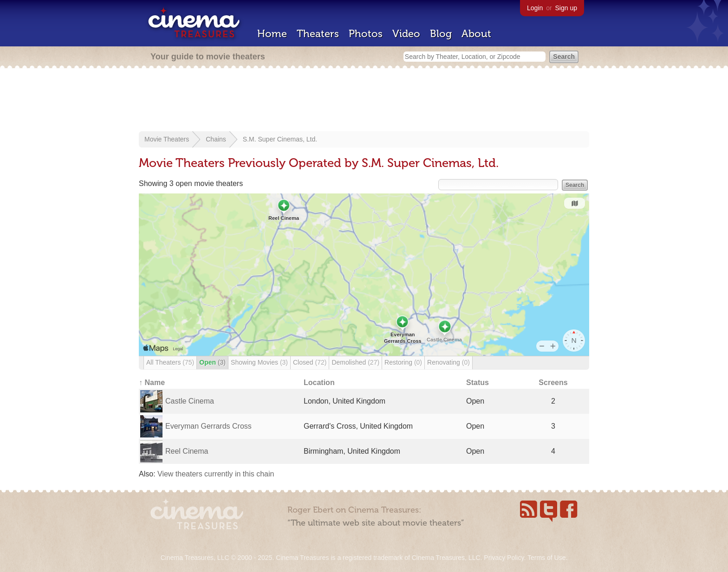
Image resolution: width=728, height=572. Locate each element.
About (476, 34)
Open (212, 362)
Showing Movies (259, 362)
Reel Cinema (187, 451)
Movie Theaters (167, 139)
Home (272, 34)
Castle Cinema (190, 401)
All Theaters (170, 362)
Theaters (318, 34)
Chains (216, 139)
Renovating (448, 362)
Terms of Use (546, 558)
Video (406, 34)
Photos (366, 34)
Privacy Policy (504, 558)
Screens (553, 382)
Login (535, 8)
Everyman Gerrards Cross (208, 426)
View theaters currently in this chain (216, 474)
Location (319, 382)
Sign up (566, 8)
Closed (310, 362)
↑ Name (152, 382)
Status (478, 382)
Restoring (403, 362)
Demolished (355, 362)
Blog (441, 34)
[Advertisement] (364, 101)
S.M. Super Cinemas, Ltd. (280, 139)
